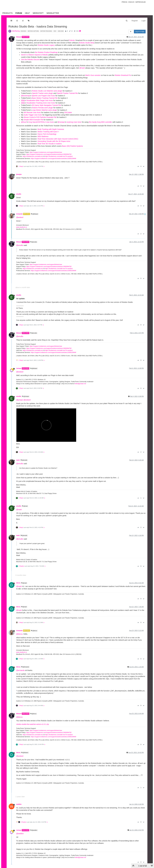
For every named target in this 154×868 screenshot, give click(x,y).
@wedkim (34, 830)
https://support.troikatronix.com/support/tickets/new (46, 152)
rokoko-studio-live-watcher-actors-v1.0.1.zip (33, 724)
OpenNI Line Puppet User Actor (43, 96)
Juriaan (19, 368)
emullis (19, 194)
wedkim (19, 804)
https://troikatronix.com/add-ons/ (33, 156)
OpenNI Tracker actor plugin (42, 93)
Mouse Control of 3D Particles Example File (40, 117)
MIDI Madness (43, 136)
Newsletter (53, 13)
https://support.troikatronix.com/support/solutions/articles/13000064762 (49, 154)
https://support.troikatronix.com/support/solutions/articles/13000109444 (53, 159)
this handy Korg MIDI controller (100, 122)
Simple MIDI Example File (34, 120)
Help (27, 13)
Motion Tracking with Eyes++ (48, 132)
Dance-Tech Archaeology (47, 134)
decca (18, 583)
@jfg (23, 100)
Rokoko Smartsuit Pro (123, 75)
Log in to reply (140, 32)
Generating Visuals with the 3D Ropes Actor (54, 141)
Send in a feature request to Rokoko (35, 55)
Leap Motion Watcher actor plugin (44, 110)
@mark (82, 68)
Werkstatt (38, 13)
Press (124, 2)
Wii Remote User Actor (32, 112)
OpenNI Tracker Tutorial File (67, 93)
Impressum (140, 2)
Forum (19, 13)
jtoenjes (19, 174)
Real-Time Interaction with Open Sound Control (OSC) (58, 139)
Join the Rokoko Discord (30, 60)
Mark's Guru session (93, 75)
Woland (19, 37)
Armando (19, 214)
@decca (34, 631)
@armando (20, 670)
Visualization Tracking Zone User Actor (41, 103)
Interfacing (16, 31)
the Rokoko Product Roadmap (46, 52)
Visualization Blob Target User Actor (40, 100)
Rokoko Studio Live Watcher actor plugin (47, 91)
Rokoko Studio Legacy (46, 45)
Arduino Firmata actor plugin (42, 108)
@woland (20, 217)
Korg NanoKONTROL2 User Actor (41, 122)
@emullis (34, 242)
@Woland (34, 214)
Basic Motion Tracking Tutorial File (45, 98)
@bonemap (25, 96)
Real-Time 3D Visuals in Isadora (50, 144)
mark (18, 460)
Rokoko (72, 40)
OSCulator (68, 112)
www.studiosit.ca (21, 227)
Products (7, 13)
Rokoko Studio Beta (87, 43)
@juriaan (20, 400)
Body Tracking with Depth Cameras (51, 129)
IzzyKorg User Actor (74, 122)
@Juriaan (61, 122)
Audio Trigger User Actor (33, 115)
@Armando (25, 667)
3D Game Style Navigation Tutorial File (46, 105)
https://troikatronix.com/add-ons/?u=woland (59, 156)
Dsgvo (131, 2)
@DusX (24, 122)
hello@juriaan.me (80, 384)
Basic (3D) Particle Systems (72, 146)
